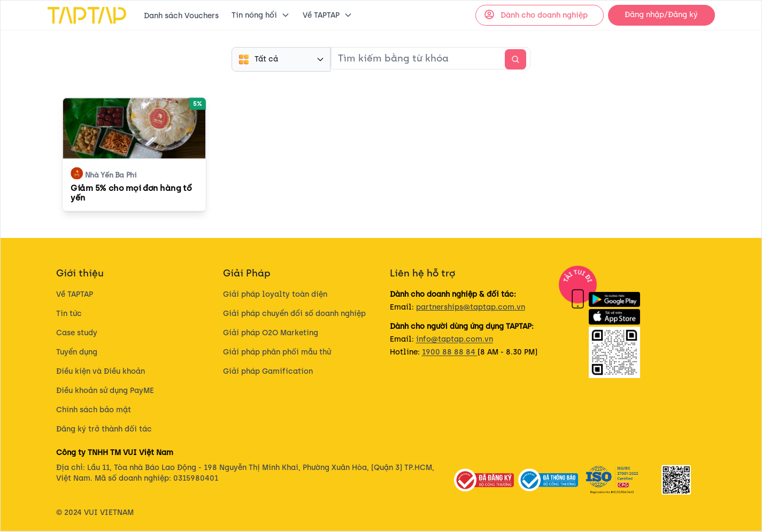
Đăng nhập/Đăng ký (661, 15)
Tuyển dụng (77, 352)
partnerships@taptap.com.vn (471, 307)
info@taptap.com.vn (455, 339)
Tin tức (69, 314)
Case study (77, 333)
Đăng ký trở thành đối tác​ (104, 429)
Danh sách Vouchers (181, 16)
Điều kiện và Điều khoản (101, 371)
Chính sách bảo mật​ (94, 410)
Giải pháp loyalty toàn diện (275, 294)
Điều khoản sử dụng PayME (105, 391)
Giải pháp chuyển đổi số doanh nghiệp (294, 314)
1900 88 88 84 (450, 352)
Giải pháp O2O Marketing (271, 333)
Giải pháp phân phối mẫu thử (277, 352)
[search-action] (515, 59)
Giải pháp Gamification (268, 371)
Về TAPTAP (75, 294)
